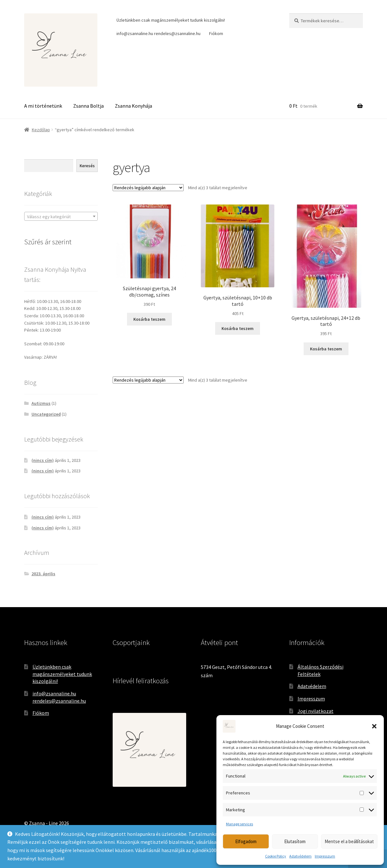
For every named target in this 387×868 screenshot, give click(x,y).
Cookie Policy (276, 856)
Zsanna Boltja (88, 106)
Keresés (87, 166)
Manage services (239, 824)
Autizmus (41, 403)
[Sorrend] (148, 188)
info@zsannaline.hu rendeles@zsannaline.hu (158, 33)
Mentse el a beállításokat (349, 841)
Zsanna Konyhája (134, 106)
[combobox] (61, 216)
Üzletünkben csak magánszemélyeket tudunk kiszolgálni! (171, 20)
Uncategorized (46, 414)
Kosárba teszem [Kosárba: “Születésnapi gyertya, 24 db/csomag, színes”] (149, 319)
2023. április (43, 574)
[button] (374, 726)
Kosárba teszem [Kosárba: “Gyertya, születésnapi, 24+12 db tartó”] (326, 349)
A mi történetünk (43, 106)
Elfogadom (246, 841)
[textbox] (61, 217)
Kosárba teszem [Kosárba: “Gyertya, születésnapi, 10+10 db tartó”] (238, 328)
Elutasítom (295, 841)
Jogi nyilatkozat (316, 711)
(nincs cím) (43, 460)
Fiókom (216, 33)
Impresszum (325, 856)
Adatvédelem (300, 856)
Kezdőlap (41, 130)
